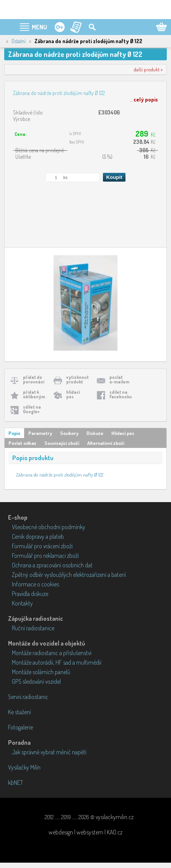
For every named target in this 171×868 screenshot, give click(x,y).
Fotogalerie (20, 727)
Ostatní (19, 41)
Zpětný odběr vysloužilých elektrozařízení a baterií (69, 575)
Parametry (40, 433)
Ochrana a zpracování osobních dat (52, 565)
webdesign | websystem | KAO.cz (85, 832)
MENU (39, 27)
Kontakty (22, 603)
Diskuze (95, 433)
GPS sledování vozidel (36, 681)
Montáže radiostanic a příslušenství (52, 653)
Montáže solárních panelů (41, 672)
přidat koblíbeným (34, 394)
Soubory (69, 433)
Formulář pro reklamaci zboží (45, 556)
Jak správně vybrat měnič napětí (49, 752)
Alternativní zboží (106, 443)
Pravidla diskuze (30, 594)
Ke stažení (20, 712)
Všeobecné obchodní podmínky (49, 527)
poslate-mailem (119, 379)
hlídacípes (73, 394)
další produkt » (148, 69)
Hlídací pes (123, 433)
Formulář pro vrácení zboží (42, 546)
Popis (14, 433)
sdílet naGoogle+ (32, 409)
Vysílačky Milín (24, 767)
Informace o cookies (35, 584)
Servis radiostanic (28, 697)
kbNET (15, 783)
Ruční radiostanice (33, 628)
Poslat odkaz (22, 443)
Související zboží (62, 443)
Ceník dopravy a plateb (38, 536)
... (144, 99)
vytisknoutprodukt (77, 379)
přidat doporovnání (34, 379)
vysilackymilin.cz (115, 817)
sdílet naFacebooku (121, 394)
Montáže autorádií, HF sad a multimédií (57, 662)
